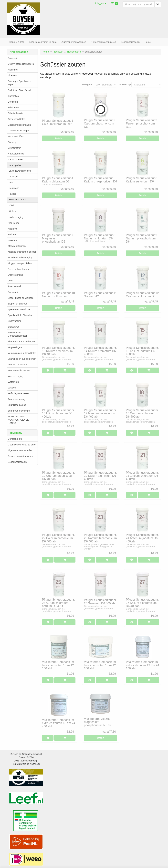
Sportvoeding (15, 321)
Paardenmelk (15, 286)
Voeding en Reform (18, 365)
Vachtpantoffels (16, 136)
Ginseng (12, 142)
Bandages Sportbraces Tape (20, 83)
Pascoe (13, 194)
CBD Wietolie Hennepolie (21, 64)
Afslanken (13, 70)
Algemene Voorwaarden (20, 450)
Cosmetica (13, 96)
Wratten (12, 388)
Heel (11, 182)
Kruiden (12, 234)
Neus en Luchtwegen (19, 269)
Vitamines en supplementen (22, 359)
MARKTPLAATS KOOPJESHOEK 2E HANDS (18, 420)
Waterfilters (14, 382)
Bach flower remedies (20, 171)
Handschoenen (16, 159)
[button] (101, 3)
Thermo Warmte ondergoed (22, 342)
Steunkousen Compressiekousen (18, 334)
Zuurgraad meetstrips (19, 411)
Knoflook (12, 229)
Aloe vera (13, 75)
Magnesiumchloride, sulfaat (22, 252)
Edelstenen (14, 108)
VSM (11, 205)
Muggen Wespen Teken (20, 263)
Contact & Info (15, 439)
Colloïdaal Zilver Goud (19, 90)
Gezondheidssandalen (19, 125)
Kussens (12, 240)
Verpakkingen (15, 347)
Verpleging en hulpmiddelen (22, 353)
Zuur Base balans (17, 405)
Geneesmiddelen (17, 119)
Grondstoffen (15, 148)
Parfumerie (13, 292)
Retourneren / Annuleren (20, 456)
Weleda (13, 211)
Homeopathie (15, 165)
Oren (10, 281)
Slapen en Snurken (18, 304)
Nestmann (14, 188)
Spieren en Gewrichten (20, 309)
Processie (13, 58)
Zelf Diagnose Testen (19, 393)
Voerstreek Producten (19, 370)
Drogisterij (13, 102)
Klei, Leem (13, 223)
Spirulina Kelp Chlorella (20, 315)
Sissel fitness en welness (21, 298)
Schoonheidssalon (17, 462)
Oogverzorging (15, 275)
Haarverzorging (16, 154)
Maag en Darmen (17, 246)
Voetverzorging (16, 376)
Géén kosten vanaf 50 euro (22, 445)
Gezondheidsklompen (19, 131)
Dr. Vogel (13, 177)
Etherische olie (15, 113)
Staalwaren (14, 327)
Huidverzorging (16, 217)
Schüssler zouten (17, 200)
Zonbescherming (16, 399)
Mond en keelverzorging (20, 258)
